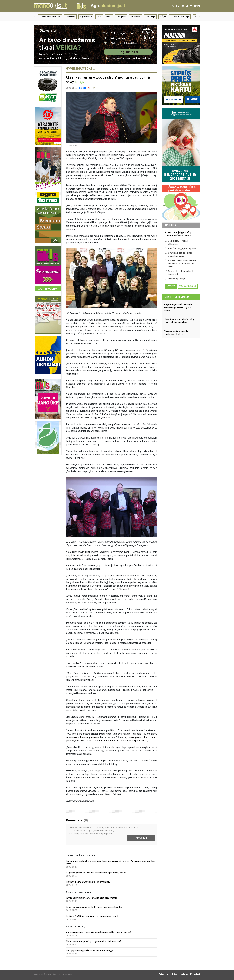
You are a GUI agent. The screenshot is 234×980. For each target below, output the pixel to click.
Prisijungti (141, 838)
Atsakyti (171, 286)
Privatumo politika (168, 974)
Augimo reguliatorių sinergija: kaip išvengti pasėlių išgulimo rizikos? (99, 932)
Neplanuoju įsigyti (175, 279)
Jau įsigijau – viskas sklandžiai (176, 242)
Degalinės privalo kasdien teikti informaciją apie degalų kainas (96, 873)
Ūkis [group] (99, 17)
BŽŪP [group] (163, 17)
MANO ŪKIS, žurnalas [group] (50, 17)
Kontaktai (195, 974)
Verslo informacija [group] (180, 17)
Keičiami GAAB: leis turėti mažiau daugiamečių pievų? (92, 916)
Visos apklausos (188, 286)
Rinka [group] (109, 17)
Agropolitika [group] (86, 17)
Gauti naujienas (48, 289)
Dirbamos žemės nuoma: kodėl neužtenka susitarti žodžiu (94, 907)
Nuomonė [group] (136, 17)
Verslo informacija (177, 297)
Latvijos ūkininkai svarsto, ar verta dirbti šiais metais (91, 898)
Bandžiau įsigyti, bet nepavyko (181, 249)
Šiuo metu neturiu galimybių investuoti (180, 273)
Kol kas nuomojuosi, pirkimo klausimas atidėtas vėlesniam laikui (181, 264)
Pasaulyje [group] (150, 17)
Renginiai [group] (121, 17)
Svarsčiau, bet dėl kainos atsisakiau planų (179, 254)
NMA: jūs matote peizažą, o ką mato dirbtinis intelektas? (94, 941)
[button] (35, 17)
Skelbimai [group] (70, 17)
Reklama (184, 974)
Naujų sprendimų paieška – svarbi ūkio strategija (90, 950)
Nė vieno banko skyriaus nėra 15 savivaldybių (88, 882)
